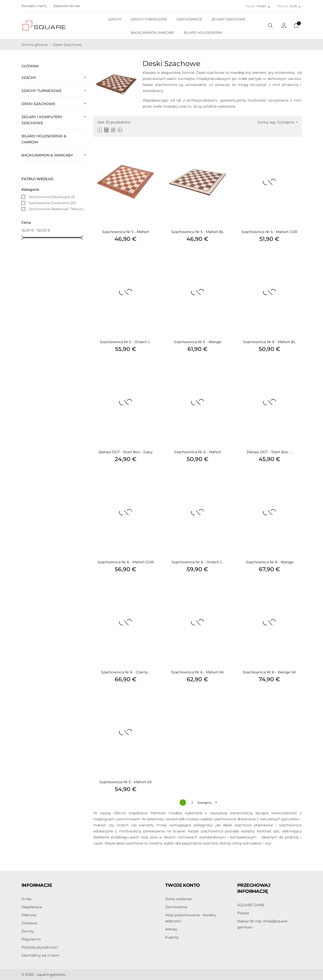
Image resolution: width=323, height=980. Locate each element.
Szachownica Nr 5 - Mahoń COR (269, 232)
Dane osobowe (178, 899)
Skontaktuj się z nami (40, 955)
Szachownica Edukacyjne (52, 197)
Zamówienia (176, 907)
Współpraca (32, 907)
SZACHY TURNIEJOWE (149, 19)
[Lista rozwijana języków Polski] (264, 6)
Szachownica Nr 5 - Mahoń (126, 232)
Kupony (172, 937)
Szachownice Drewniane (52, 203)
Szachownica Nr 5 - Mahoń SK (126, 782)
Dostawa (29, 923)
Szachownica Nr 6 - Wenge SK (269, 672)
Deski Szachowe (38, 104)
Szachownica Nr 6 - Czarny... (126, 672)
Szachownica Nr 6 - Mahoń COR (126, 562)
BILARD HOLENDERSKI (203, 32)
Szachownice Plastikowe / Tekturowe (57, 209)
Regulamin (31, 939)
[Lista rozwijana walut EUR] (296, 6)
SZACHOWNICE (189, 19)
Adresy (171, 929)
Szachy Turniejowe (42, 91)
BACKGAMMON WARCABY (153, 32)
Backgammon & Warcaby (47, 155)
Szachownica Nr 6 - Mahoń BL (269, 342)
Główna (30, 66)
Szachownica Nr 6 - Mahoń (198, 452)
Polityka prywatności (40, 947)
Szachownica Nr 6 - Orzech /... (197, 562)
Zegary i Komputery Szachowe (42, 120)
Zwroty (28, 931)
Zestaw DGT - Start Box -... (270, 452)
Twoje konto (182, 885)
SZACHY (115, 19)
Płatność (29, 915)
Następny (207, 803)
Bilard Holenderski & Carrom (44, 139)
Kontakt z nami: (34, 6)
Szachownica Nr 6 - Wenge (270, 562)
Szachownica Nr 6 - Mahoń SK (197, 672)
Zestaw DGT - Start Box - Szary (126, 452)
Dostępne (287, 122)
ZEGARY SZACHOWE (228, 19)
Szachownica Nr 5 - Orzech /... (126, 342)
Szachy (29, 78)
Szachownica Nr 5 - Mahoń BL (198, 232)
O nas (26, 899)
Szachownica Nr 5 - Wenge (197, 342)
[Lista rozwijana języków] (284, 26)
